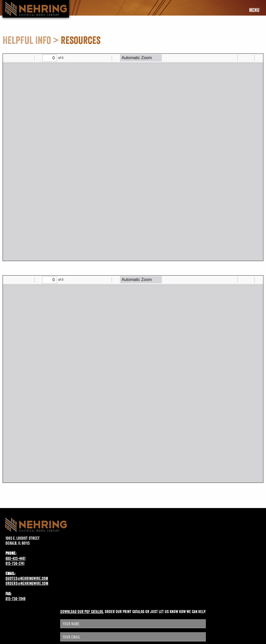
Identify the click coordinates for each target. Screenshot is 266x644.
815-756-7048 (15, 599)
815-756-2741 (15, 563)
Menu (254, 10)
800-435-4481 (15, 558)
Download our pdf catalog (82, 612)
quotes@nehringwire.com (27, 578)
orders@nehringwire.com (27, 583)
